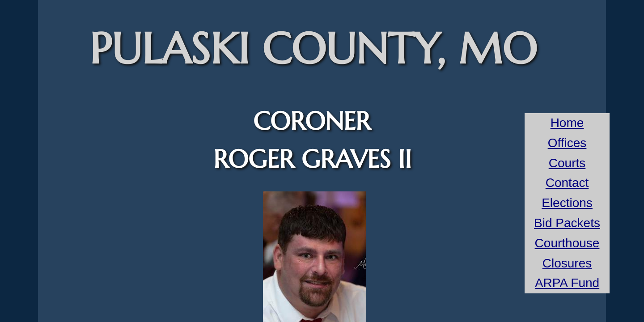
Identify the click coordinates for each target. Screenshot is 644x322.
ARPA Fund (567, 283)
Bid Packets (567, 223)
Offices (567, 143)
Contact (567, 183)
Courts (567, 163)
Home (567, 123)
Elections (567, 203)
